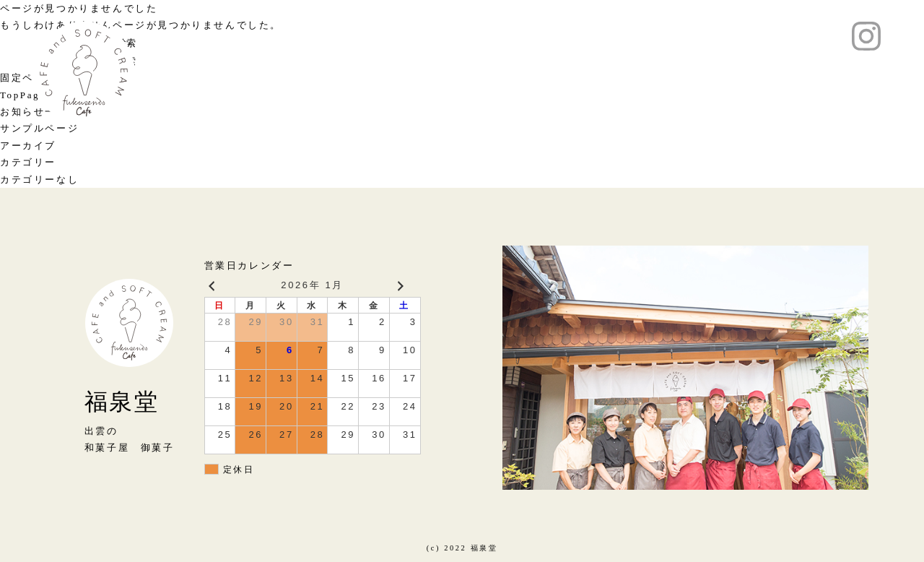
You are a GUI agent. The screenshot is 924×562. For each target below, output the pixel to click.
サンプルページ (39, 128)
